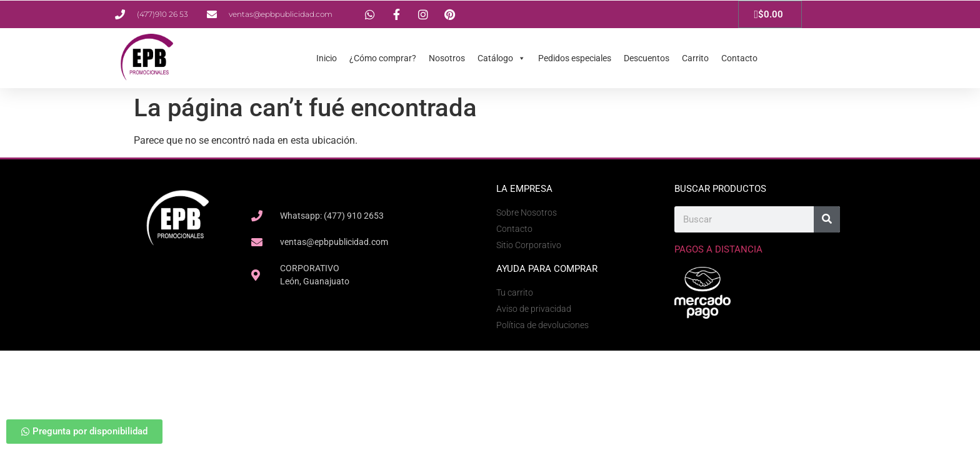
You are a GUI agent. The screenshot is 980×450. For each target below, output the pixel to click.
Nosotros (447, 58)
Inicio (327, 58)
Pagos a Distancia (718, 249)
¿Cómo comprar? (383, 58)
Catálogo (502, 58)
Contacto (739, 58)
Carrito (695, 58)
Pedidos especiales (575, 58)
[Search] (827, 219)
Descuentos (647, 58)
